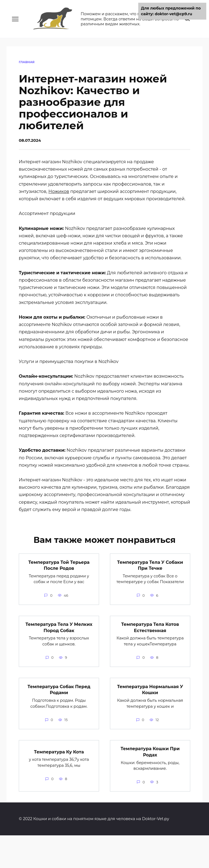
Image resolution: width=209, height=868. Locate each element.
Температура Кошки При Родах (150, 751)
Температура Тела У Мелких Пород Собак (59, 627)
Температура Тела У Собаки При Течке (150, 565)
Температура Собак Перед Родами (59, 689)
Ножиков (59, 191)
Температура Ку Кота (59, 751)
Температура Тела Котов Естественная (150, 627)
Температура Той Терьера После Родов (59, 565)
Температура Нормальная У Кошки (150, 689)
